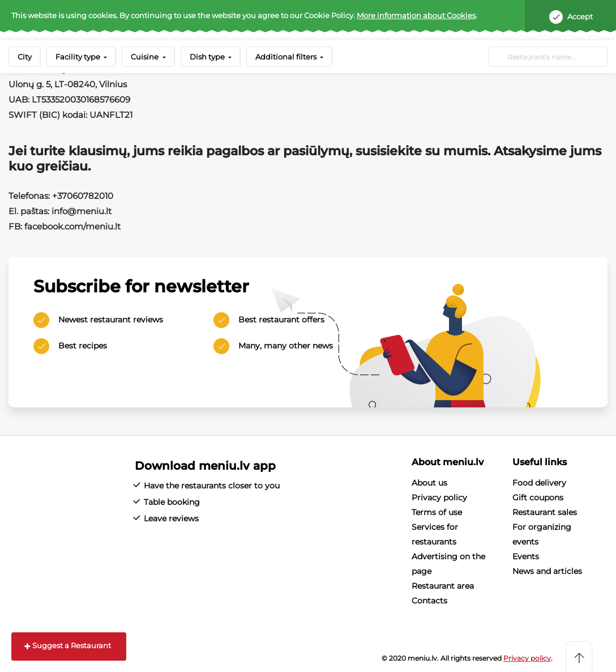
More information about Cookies (416, 15)
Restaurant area (443, 586)
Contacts (429, 601)
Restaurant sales (545, 512)
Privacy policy (439, 497)
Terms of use (437, 512)
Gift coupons (538, 497)
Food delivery (539, 483)
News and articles (547, 571)
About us (429, 483)
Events (526, 556)
